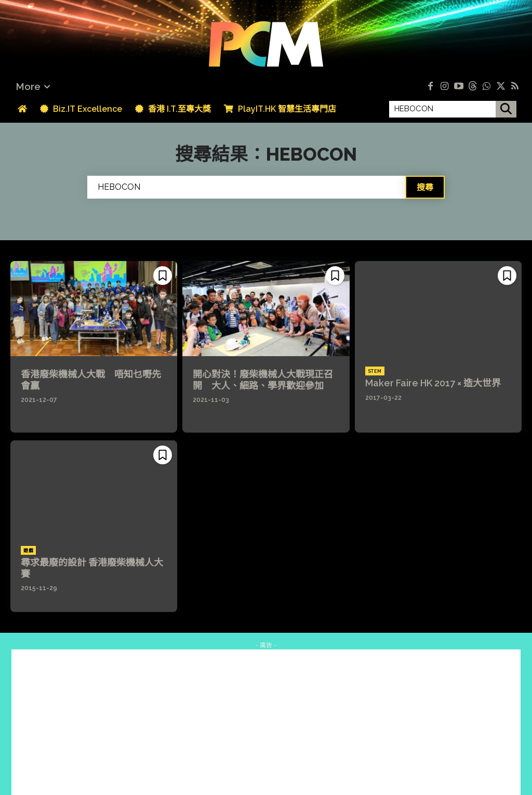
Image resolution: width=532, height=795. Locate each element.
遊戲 (28, 551)
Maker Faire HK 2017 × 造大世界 (433, 383)
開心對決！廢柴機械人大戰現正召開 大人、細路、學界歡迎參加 (263, 380)
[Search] (425, 187)
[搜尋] (506, 109)
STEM (375, 371)
